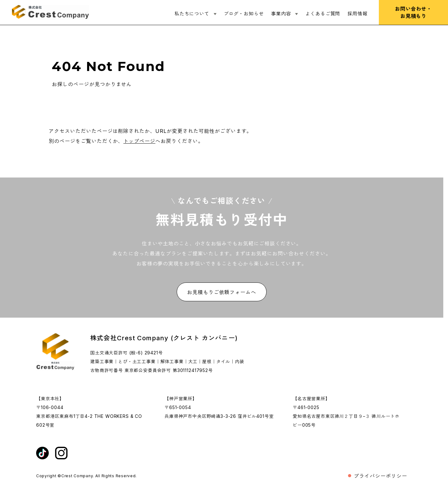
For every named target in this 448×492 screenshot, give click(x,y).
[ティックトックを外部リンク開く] (42, 453)
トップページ (139, 141)
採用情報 (357, 14)
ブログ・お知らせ (244, 14)
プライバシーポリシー (380, 476)
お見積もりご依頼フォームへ (222, 292)
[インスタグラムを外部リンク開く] (61, 453)
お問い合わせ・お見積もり (414, 12)
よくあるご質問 (323, 14)
